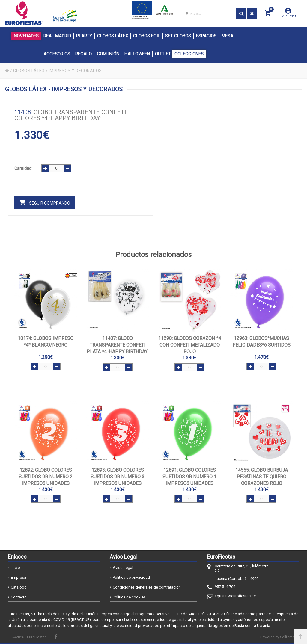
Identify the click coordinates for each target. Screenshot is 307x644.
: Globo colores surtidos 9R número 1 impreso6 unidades (189, 477)
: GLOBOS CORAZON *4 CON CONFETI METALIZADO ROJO (190, 345)
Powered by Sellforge (277, 637)
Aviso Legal (123, 567)
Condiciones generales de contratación (147, 587)
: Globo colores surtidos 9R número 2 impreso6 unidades (46, 477)
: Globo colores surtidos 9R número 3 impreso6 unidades (118, 477)
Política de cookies (129, 597)
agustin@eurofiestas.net (236, 596)
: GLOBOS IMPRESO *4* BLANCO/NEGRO (46, 342)
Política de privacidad (131, 577)
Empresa (18, 577)
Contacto (19, 597)
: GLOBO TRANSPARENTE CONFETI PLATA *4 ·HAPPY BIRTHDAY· (118, 345)
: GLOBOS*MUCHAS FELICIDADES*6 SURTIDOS (262, 342)
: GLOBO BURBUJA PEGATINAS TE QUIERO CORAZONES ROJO (262, 477)
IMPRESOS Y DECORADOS (75, 71)
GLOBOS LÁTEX (29, 71)
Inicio (15, 567)
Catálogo (19, 587)
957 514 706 (225, 587)
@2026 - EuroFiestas (30, 637)
